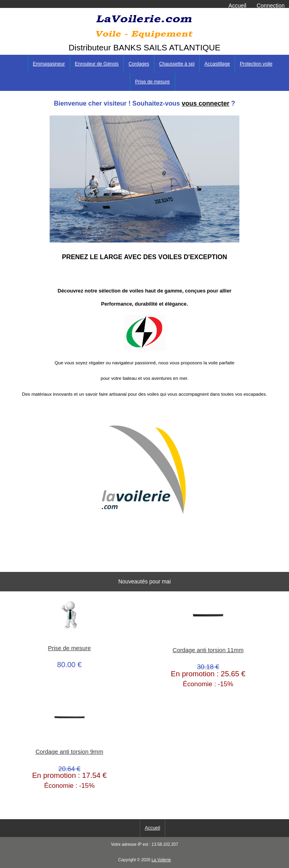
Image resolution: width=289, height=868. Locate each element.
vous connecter (206, 103)
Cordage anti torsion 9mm (69, 752)
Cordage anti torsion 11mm (208, 650)
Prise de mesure (152, 82)
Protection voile (256, 64)
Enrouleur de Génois (97, 64)
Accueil (238, 6)
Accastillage (217, 64)
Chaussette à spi (177, 64)
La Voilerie (161, 860)
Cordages (139, 64)
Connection (271, 6)
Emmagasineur (49, 64)
